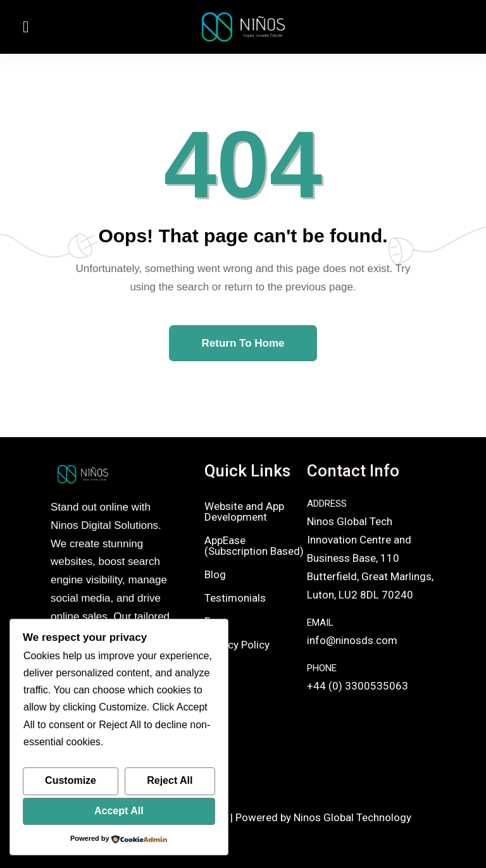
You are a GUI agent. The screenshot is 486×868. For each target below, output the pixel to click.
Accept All (119, 811)
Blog (215, 574)
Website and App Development (244, 512)
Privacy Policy (237, 645)
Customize (71, 780)
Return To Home (243, 343)
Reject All (170, 780)
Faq (213, 621)
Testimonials (235, 598)
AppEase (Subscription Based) (254, 546)
